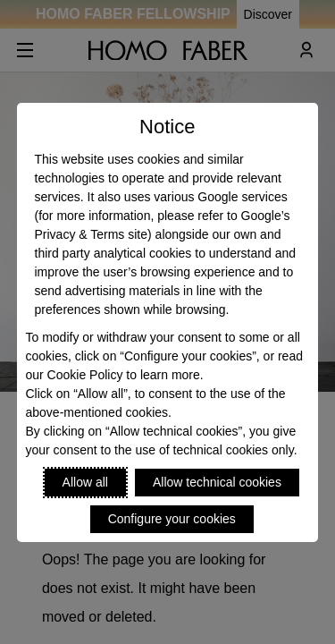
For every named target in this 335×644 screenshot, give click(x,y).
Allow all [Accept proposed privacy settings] (85, 482)
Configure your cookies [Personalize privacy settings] (172, 519)
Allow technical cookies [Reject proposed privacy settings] (217, 482)
